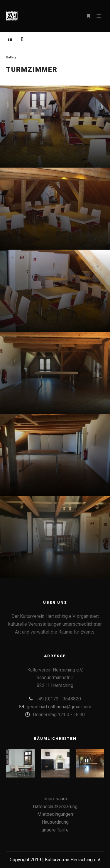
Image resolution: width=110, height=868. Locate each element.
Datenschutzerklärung (55, 807)
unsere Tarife (55, 830)
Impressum (55, 799)
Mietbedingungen (55, 814)
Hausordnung (55, 822)
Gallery (11, 57)
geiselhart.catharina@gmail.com (55, 707)
